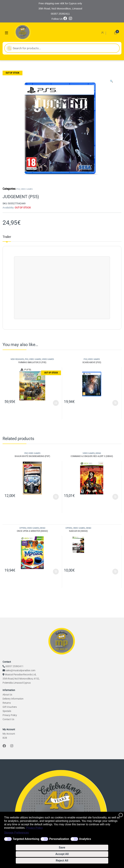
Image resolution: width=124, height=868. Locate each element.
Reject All (62, 861)
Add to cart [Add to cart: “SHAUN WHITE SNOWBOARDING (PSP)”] (56, 497)
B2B (5, 738)
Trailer (7, 237)
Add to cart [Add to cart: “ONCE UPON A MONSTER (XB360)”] (56, 572)
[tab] (7, 238)
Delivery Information (13, 699)
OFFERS (23, 528)
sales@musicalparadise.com (20, 670)
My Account (9, 734)
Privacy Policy (34, 828)
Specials (7, 711)
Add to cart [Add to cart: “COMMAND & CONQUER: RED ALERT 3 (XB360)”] (115, 497)
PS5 (18, 189)
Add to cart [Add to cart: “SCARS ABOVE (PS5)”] (115, 403)
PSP (26, 453)
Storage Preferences (16, 833)
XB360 (98, 453)
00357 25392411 (14, 666)
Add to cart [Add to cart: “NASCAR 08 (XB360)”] (115, 572)
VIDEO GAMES (27, 189)
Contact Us (8, 719)
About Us (7, 695)
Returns (7, 703)
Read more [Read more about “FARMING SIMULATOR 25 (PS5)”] (56, 403)
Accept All (62, 854)
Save (62, 848)
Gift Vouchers (10, 707)
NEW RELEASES (17, 359)
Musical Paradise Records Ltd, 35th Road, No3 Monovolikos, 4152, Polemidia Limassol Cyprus (21, 679)
